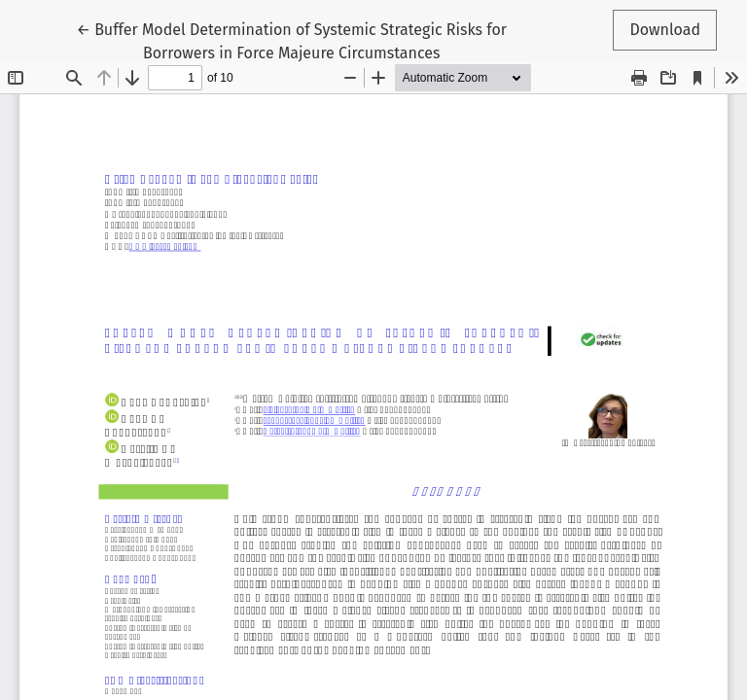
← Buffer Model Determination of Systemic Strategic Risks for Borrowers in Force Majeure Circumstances (292, 40)
